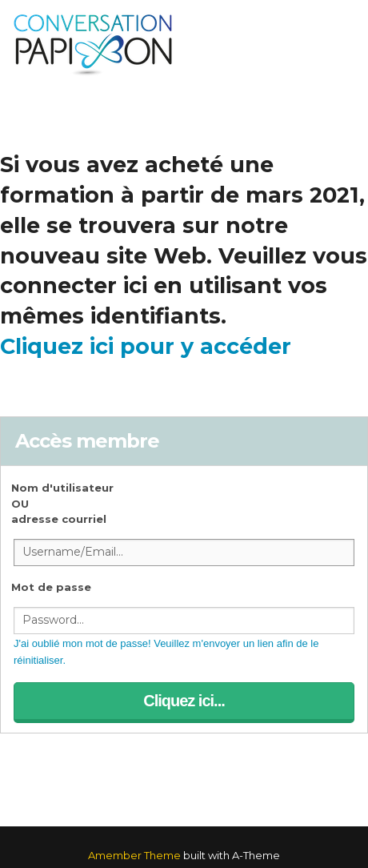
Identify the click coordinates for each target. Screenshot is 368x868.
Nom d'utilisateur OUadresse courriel (62, 503)
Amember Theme (134, 855)
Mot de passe (51, 587)
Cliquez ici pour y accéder (146, 346)
